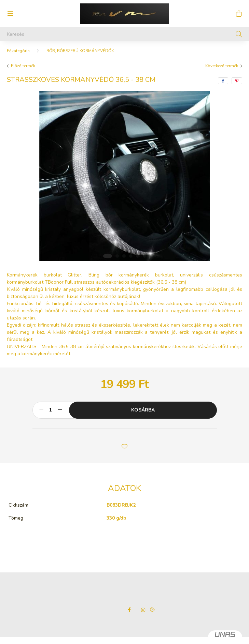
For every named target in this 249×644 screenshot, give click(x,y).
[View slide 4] (131, 256)
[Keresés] (124, 34)
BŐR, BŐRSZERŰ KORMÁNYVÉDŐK (80, 51)
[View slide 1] (108, 256)
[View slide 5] (138, 256)
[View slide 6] (144, 256)
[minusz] (41, 410)
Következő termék (222, 66)
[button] (125, 446)
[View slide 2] (117, 256)
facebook (129, 610)
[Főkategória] (18, 51)
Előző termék (23, 66)
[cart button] (239, 14)
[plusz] (60, 410)
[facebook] (223, 81)
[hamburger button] (10, 14)
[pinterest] (237, 81)
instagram (143, 610)
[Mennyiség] (51, 410)
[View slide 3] (124, 256)
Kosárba (143, 410)
